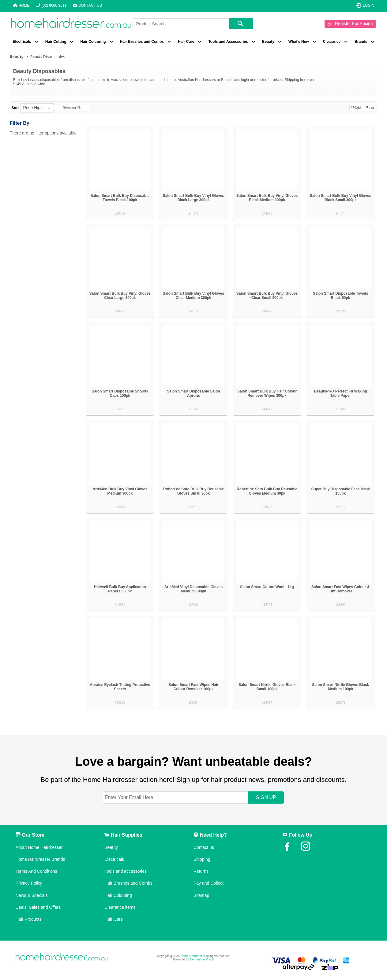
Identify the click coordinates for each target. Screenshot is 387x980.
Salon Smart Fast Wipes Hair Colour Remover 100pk (193, 687)
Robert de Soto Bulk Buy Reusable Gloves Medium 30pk (267, 491)
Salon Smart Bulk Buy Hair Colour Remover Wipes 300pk (267, 393)
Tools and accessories (126, 871)
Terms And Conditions (36, 871)
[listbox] (37, 108)
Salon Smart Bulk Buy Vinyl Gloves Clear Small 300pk (267, 296)
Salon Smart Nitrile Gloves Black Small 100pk (267, 687)
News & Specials (32, 895)
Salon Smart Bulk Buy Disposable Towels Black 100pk (120, 198)
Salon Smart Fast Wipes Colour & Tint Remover (341, 589)
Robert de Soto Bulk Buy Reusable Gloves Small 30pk (193, 491)
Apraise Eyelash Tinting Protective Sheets (120, 687)
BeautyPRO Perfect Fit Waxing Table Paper (340, 393)
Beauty (268, 42)
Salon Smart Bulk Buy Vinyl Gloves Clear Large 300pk (120, 296)
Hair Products (29, 919)
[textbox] (181, 24)
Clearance (332, 42)
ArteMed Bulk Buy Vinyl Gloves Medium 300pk (120, 491)
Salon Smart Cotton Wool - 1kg (267, 587)
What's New (299, 42)
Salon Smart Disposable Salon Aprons (193, 393)
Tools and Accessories (228, 42)
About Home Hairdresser (39, 847)
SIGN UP (266, 797)
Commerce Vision (202, 959)
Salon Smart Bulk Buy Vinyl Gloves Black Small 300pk (341, 198)
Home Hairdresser (193, 956)
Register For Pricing (354, 24)
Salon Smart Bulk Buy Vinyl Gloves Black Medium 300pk (267, 198)
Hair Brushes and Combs (142, 42)
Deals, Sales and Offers (38, 907)
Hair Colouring (93, 42)
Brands (361, 42)
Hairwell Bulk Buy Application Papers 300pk (120, 589)
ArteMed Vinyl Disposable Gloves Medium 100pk (194, 589)
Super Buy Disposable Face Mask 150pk (341, 491)
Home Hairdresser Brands (40, 859)
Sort (15, 108)
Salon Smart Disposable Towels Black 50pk (341, 296)
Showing (72, 107)
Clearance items (120, 907)
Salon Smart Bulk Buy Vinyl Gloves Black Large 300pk (194, 198)
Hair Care (186, 42)
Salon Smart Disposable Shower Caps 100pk (120, 393)
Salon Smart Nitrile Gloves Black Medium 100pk (340, 687)
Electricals (22, 42)
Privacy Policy (29, 883)
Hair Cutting (56, 42)
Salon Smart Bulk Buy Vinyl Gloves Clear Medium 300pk (194, 296)
